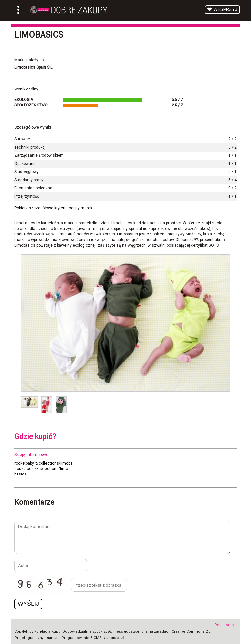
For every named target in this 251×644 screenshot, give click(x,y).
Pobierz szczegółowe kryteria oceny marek (53, 208)
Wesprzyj (225, 10)
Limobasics (39, 35)
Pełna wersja (226, 625)
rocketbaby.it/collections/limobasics (47, 463)
